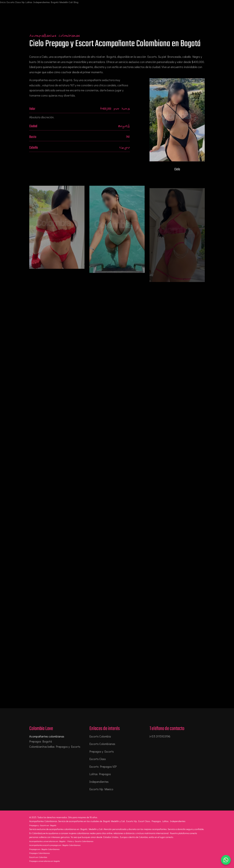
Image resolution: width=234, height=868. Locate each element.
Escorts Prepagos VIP (103, 767)
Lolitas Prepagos (100, 774)
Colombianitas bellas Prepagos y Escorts (55, 747)
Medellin (64, 2)
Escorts (11, 2)
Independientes (42, 2)
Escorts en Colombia (38, 857)
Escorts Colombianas (102, 744)
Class (18, 2)
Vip (23, 2)
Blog (76, 2)
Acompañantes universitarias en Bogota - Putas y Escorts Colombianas (61, 841)
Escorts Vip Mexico (101, 789)
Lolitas (29, 2)
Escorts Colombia (100, 736)
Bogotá (55, 2)
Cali (71, 2)
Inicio (3, 2)
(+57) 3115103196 (160, 736)
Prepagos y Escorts (102, 751)
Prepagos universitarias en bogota (45, 861)
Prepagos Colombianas (39, 853)
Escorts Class (98, 759)
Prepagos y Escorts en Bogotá (43, 825)
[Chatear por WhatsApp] (226, 860)
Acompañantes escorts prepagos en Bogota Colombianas (55, 845)
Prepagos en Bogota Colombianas (44, 849)
